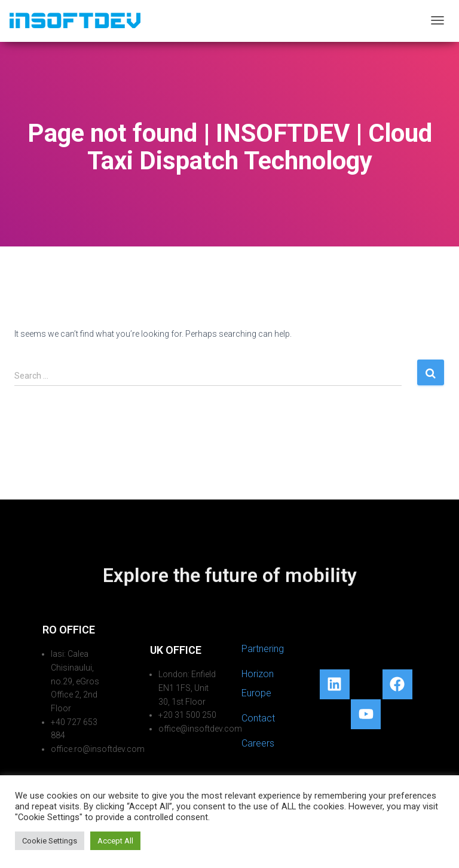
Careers (258, 743)
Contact (258, 718)
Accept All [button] (115, 841)
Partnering (263, 649)
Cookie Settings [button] (50, 841)
